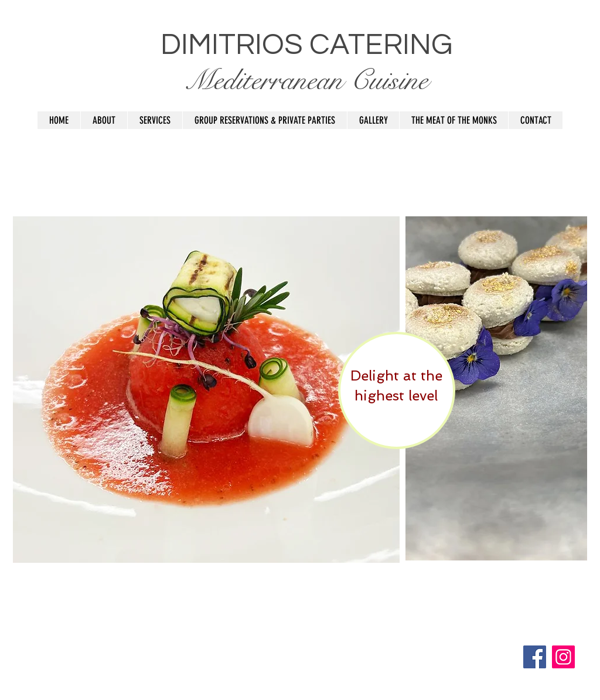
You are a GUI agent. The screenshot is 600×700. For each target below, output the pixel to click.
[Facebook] (535, 657)
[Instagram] (563, 657)
